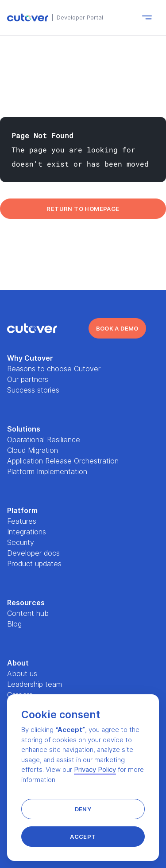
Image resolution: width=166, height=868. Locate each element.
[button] (83, 809)
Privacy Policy (95, 769)
